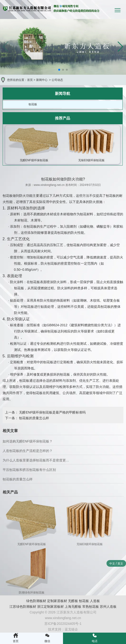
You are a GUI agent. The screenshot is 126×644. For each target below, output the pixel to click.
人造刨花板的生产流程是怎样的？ (28, 451)
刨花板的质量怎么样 (34, 418)
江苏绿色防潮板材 (23, 607)
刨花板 (33, 104)
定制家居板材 (57, 601)
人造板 (95, 601)
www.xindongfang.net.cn (49, 185)
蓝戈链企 (71, 629)
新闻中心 (42, 80)
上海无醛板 (73, 607)
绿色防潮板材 (36, 601)
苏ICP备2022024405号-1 (63, 624)
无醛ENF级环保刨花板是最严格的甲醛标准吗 (52, 412)
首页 (30, 80)
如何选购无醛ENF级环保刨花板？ (28, 441)
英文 (120, 564)
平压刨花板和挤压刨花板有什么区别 (29, 470)
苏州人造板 (108, 607)
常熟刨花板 (91, 607)
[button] (120, 47)
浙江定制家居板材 (50, 607)
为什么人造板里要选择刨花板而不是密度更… (36, 460)
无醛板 (73, 601)
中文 (112, 564)
